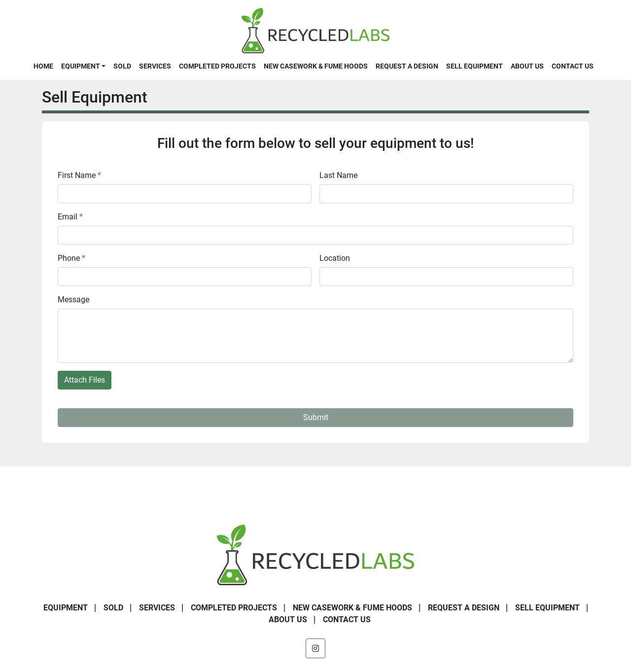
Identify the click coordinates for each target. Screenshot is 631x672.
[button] (83, 66)
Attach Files (85, 380)
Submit (316, 417)
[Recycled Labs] (315, 554)
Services (155, 66)
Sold (122, 66)
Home (43, 66)
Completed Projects (217, 66)
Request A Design (407, 66)
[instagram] (315, 648)
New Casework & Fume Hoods (316, 66)
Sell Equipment (474, 66)
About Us (527, 66)
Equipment (81, 66)
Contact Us (573, 66)
